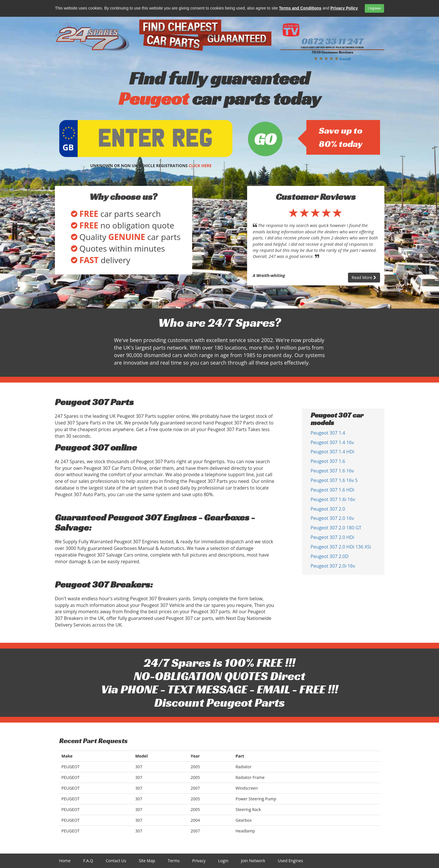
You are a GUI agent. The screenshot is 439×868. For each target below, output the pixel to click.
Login (223, 861)
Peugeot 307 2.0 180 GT (336, 528)
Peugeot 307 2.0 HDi (333, 537)
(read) (345, 59)
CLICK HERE (200, 166)
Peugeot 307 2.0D (330, 556)
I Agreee (374, 8)
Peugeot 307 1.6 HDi (333, 490)
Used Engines (290, 861)
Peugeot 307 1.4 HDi (333, 452)
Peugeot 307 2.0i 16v (333, 566)
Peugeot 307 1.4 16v (332, 442)
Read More (364, 277)
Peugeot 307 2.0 (328, 509)
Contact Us (116, 861)
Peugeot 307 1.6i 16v (333, 499)
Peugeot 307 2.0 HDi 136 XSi (341, 547)
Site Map (147, 861)
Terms (174, 861)
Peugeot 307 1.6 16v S (334, 480)
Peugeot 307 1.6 (328, 461)
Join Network (253, 861)
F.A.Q (88, 861)
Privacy (199, 861)
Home (65, 861)
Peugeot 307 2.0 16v (332, 518)
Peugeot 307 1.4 (328, 433)
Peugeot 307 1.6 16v (332, 471)
